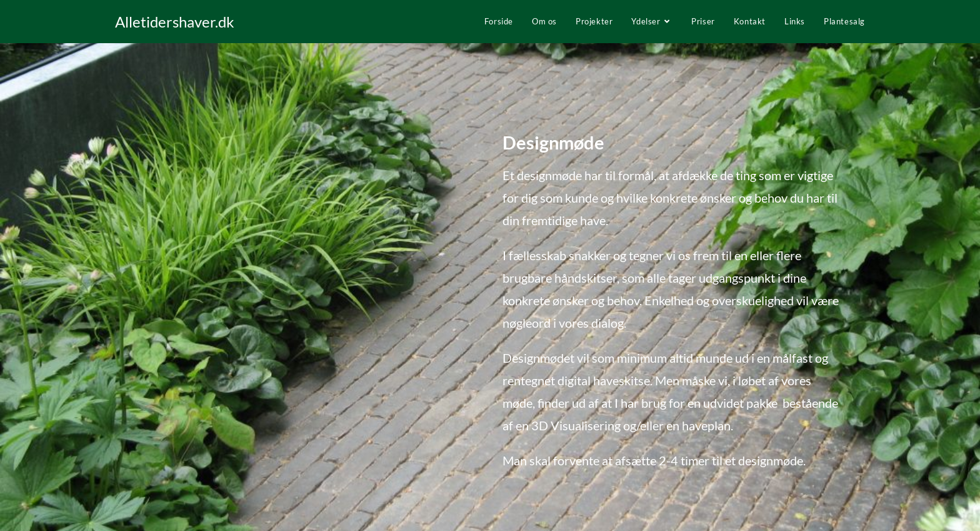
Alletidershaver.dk (175, 22)
